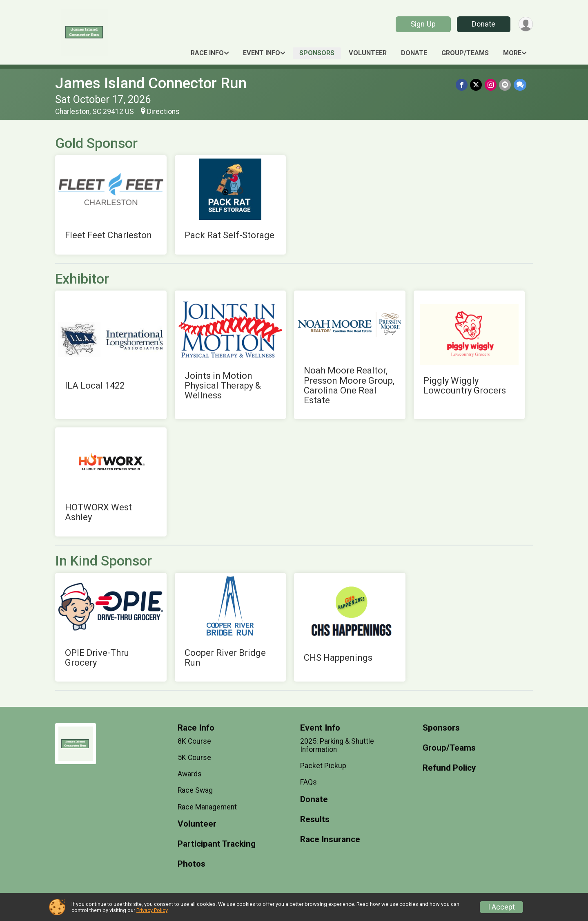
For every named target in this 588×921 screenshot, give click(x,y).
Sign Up (423, 24)
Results (315, 819)
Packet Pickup (323, 766)
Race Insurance (330, 839)
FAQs (308, 782)
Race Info (207, 53)
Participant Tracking (217, 844)
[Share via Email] (505, 85)
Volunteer (368, 53)
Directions (163, 112)
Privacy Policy (152, 910)
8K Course (194, 741)
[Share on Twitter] (477, 85)
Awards (190, 774)
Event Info (262, 53)
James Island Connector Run (151, 83)
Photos (192, 864)
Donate (483, 24)
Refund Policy (449, 768)
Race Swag (195, 790)
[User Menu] (525, 24)
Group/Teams (465, 53)
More (512, 53)
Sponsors (317, 53)
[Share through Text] (520, 85)
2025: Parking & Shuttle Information (337, 745)
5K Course (194, 758)
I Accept (501, 907)
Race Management (207, 807)
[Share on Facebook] (462, 85)
